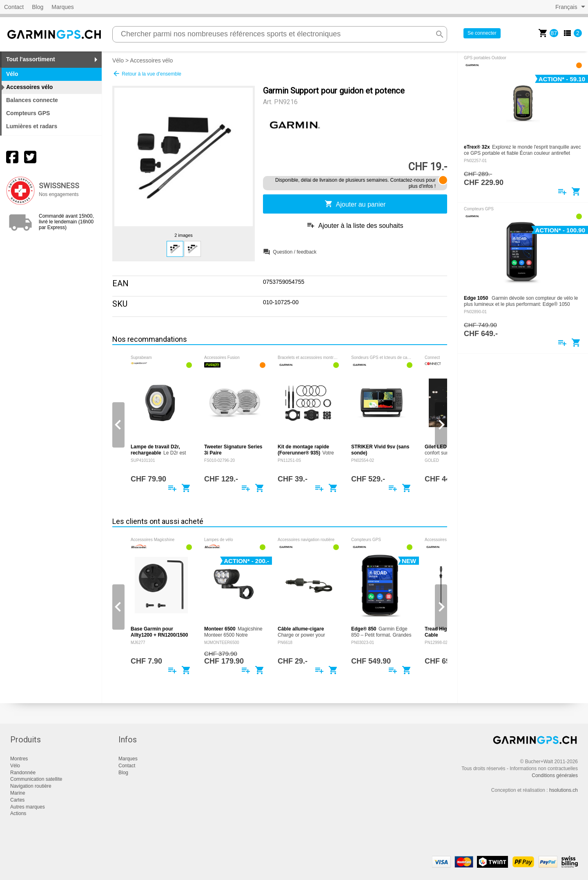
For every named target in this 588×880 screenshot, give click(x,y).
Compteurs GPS (28, 113)
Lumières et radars (32, 126)
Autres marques (28, 807)
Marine (18, 793)
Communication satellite (36, 779)
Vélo (118, 60)
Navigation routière (31, 786)
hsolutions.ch (563, 790)
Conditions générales (555, 775)
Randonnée (23, 773)
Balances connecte (32, 100)
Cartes (17, 800)
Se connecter (482, 33)
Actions (18, 813)
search (440, 34)
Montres (19, 759)
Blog (38, 7)
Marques (62, 7)
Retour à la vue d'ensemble (147, 74)
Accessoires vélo (151, 60)
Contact (14, 7)
